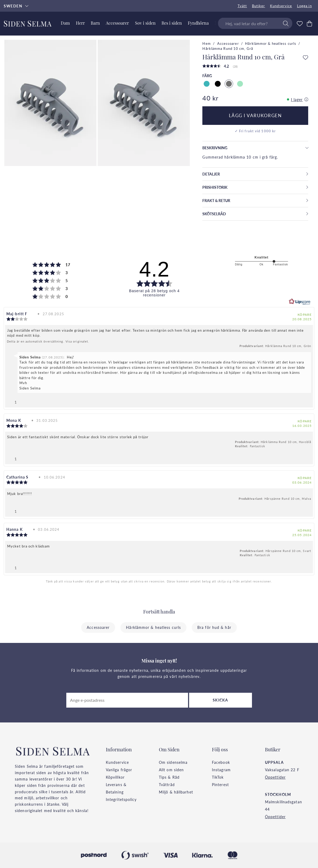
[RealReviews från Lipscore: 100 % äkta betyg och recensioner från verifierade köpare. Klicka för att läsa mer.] (300, 302)
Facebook (221, 762)
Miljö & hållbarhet (176, 792)
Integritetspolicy (121, 799)
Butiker (259, 6)
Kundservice (281, 6)
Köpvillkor (115, 777)
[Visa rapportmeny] (307, 401)
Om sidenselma (173, 762)
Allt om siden (171, 770)
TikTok (218, 777)
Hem (206, 43)
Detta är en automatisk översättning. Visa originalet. (48, 341)
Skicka (220, 700)
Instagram (221, 770)
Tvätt (242, 6)
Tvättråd (167, 784)
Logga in (304, 6)
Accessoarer (228, 43)
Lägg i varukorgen (255, 115)
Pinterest (220, 784)
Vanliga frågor (119, 770)
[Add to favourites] (306, 58)
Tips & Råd (169, 777)
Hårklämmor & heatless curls (271, 43)
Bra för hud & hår (214, 627)
